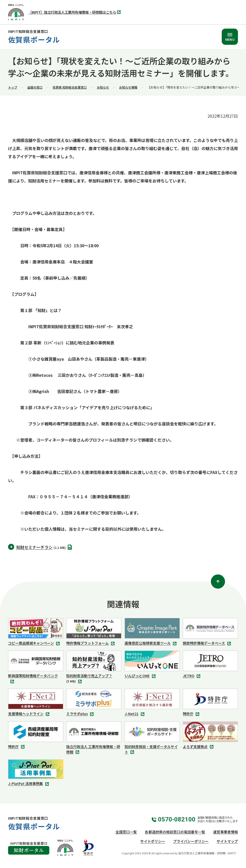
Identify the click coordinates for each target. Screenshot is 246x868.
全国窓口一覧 (126, 832)
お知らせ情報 (128, 87)
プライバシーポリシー (191, 841)
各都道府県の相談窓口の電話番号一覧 (175, 832)
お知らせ (103, 87)
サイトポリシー (153, 841)
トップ (13, 87)
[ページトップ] (218, 582)
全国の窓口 (35, 87)
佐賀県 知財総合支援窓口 (70, 87)
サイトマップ (227, 841)
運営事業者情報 (226, 832)
